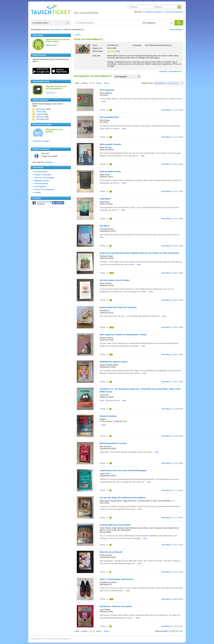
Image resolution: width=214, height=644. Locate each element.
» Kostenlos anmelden (153, 12)
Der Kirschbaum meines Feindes (115, 280)
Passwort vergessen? (174, 12)
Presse (58, 639)
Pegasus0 (40, 114)
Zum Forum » (51, 93)
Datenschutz (41, 639)
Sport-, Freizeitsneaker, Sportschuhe (117, 579)
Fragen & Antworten (43, 175)
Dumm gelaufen (107, 90)
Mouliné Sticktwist (108, 416)
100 (181, 631)
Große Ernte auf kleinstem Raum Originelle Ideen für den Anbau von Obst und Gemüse (140, 253)
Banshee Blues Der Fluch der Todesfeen (118, 307)
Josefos (39, 112)
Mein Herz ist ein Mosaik (111, 552)
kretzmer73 (40, 117)
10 (169, 631)
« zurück (77, 35)
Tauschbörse (56, 29)
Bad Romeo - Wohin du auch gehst (116, 606)
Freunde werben (41, 184)
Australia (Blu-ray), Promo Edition (115, 525)
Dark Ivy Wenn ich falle (110, 171)
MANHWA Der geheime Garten (114, 362)
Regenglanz (105, 199)
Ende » (107, 83)
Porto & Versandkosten (44, 189)
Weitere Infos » (52, 45)
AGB (33, 639)
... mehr (103, 101)
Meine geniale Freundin (110, 144)
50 (177, 631)
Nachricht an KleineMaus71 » (171, 71)
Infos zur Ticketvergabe (44, 178)
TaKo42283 (40, 119)
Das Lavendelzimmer (109, 117)
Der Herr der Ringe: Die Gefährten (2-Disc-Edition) (123, 498)
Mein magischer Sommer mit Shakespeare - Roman (123, 335)
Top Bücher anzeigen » (42, 141)
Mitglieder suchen (42, 181)
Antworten (49, 162)
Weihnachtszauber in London (113, 443)
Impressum (67, 639)
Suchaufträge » (177, 29)
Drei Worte (105, 226)
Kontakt (37, 192)
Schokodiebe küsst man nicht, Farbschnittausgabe (123, 470)
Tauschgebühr (40, 186)
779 (118, 51)
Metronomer (41, 109)
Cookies (51, 639)
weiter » (99, 83)
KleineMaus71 (167, 110)
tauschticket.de (43, 202)
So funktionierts (41, 172)
